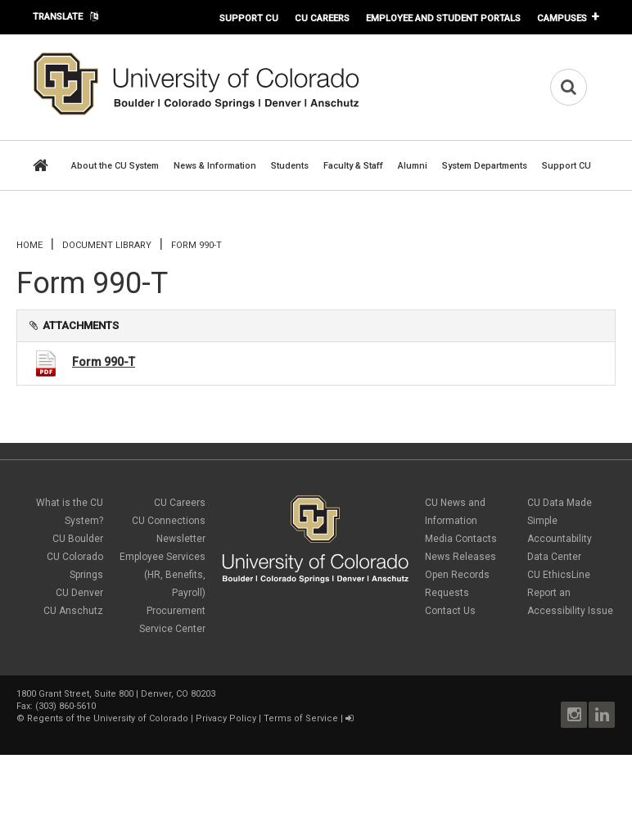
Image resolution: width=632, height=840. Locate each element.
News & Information (215, 166)
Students (290, 166)
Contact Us (450, 611)
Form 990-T (104, 362)
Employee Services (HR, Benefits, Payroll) (163, 575)
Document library (107, 245)
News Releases (460, 557)
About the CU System (115, 166)
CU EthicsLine (559, 575)
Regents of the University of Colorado (108, 718)
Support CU (249, 18)
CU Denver (79, 593)
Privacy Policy (226, 718)
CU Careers (322, 18)
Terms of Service (301, 718)
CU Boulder (78, 539)
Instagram (574, 715)
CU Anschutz (73, 611)
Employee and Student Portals (443, 18)
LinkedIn (602, 715)
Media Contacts (461, 539)
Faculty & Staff (353, 166)
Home (29, 245)
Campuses (562, 18)
